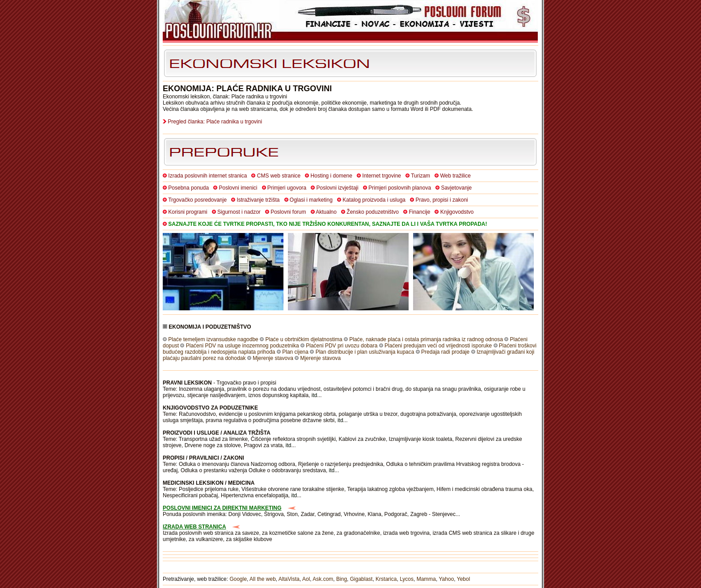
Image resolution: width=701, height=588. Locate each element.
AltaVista (289, 579)
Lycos (407, 579)
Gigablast (361, 579)
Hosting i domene (331, 176)
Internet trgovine (382, 176)
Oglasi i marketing (311, 200)
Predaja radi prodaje (445, 352)
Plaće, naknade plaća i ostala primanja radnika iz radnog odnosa (426, 339)
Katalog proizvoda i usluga (374, 200)
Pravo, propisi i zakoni (441, 200)
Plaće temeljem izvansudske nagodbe (213, 339)
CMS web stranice (279, 176)
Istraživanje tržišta (258, 200)
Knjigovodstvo (457, 212)
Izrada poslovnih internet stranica (207, 176)
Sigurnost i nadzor (239, 212)
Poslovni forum (288, 212)
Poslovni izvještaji (338, 188)
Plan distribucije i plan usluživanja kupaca (365, 352)
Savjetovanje (456, 188)
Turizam (420, 176)
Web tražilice (455, 176)
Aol (306, 579)
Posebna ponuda (188, 188)
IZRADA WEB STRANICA (194, 527)
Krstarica (386, 579)
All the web (263, 579)
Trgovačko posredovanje (197, 200)
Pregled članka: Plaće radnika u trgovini (215, 122)
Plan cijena (295, 352)
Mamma (426, 579)
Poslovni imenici (238, 188)
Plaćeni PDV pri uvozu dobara (342, 346)
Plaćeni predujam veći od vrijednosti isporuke (438, 346)
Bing (342, 579)
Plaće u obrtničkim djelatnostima (304, 339)
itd (315, 395)
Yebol (464, 579)
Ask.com (323, 579)
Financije (419, 212)
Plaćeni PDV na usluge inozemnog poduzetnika (243, 346)
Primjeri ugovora (287, 188)
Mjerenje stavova (273, 358)
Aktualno (326, 212)
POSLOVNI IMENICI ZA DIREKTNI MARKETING (222, 508)
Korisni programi (188, 212)
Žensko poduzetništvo (373, 212)
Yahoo (447, 579)
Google (238, 579)
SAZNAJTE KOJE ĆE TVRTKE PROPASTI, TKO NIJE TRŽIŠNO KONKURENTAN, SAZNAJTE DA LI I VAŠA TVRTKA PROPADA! (327, 224)
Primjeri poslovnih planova (400, 188)
